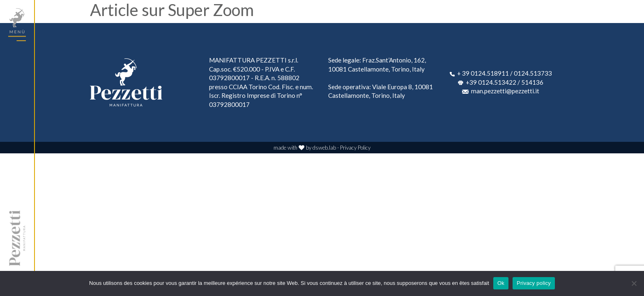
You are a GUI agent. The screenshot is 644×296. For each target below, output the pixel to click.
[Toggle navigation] (17, 25)
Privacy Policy (355, 148)
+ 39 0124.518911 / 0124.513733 (505, 73)
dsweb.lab (324, 148)
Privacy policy (534, 283)
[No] (634, 283)
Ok (501, 283)
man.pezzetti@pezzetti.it (505, 91)
